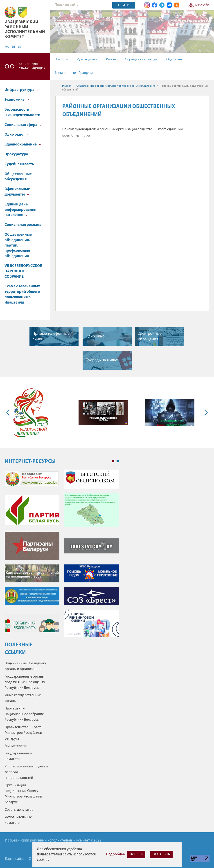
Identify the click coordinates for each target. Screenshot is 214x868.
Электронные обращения (74, 73)
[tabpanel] (62, 555)
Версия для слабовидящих (32, 66)
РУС (7, 47)
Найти (124, 5)
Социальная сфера (23, 125)
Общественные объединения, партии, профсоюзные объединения (19, 245)
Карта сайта (202, 5)
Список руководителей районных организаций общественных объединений (123, 129)
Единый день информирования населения (20, 210)
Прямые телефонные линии (51, 337)
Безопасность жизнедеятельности (22, 112)
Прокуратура (16, 154)
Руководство (87, 59)
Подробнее (115, 854)
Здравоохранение (23, 144)
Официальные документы (17, 192)
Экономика (17, 100)
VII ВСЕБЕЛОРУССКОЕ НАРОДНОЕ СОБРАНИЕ (23, 271)
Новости (61, 59)
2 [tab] (118, 461)
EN (13, 47)
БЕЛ (20, 47)
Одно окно (175, 59)
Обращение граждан (141, 59)
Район (111, 59)
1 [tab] (113, 461)
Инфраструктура (22, 90)
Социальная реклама (23, 225)
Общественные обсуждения (18, 177)
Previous (9, 413)
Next (205, 413)
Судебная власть (19, 164)
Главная (67, 86)
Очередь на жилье (102, 360)
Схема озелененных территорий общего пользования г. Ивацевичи (22, 294)
